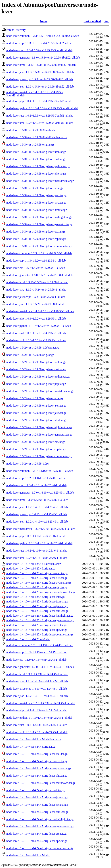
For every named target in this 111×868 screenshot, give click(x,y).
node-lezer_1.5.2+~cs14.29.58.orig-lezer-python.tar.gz (38, 377)
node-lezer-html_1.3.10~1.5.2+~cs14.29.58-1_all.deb (37, 282)
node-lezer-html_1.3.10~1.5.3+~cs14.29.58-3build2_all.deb (41, 65)
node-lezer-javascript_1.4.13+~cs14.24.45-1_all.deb (37, 689)
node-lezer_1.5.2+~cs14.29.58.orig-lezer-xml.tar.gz (36, 362)
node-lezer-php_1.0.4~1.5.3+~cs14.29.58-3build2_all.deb (40, 101)
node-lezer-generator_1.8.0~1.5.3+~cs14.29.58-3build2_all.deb (43, 58)
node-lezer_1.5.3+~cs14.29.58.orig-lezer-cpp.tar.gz (36, 239)
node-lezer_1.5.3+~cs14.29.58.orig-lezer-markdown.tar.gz (40, 181)
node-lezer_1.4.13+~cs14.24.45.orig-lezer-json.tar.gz (37, 797)
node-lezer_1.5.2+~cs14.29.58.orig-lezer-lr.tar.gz (35, 398)
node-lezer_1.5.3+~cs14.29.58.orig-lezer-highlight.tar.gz (39, 217)
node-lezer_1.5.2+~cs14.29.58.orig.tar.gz (30, 355)
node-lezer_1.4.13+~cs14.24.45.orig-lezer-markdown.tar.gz (41, 783)
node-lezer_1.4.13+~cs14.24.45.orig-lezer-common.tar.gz (40, 848)
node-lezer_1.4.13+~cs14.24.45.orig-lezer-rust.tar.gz (37, 761)
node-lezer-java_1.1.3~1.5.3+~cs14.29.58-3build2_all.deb (40, 72)
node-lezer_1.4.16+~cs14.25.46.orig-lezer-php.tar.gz (37, 587)
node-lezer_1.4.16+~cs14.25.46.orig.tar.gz (31, 568)
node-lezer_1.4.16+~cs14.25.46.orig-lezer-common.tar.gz (40, 634)
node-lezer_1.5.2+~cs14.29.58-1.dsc (27, 464)
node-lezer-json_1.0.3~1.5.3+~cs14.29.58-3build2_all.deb (40, 87)
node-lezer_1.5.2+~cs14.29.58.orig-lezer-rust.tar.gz (36, 369)
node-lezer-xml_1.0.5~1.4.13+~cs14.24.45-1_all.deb (37, 732)
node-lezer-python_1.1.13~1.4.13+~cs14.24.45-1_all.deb (39, 718)
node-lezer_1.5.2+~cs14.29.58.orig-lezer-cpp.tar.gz (36, 449)
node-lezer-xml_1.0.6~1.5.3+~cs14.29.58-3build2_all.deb (40, 123)
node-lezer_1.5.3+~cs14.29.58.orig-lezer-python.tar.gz (38, 166)
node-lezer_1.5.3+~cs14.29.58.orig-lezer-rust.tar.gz (36, 159)
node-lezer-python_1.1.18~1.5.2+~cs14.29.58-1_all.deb (39, 326)
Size (106, 21)
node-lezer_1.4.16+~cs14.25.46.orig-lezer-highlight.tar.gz (40, 616)
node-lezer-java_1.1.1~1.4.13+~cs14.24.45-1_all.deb (37, 681)
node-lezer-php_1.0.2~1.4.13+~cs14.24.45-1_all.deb (37, 710)
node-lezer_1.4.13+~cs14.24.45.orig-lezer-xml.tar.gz (37, 754)
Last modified (92, 21)
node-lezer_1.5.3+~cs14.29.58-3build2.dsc (31, 130)
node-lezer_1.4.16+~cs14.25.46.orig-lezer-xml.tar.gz (37, 573)
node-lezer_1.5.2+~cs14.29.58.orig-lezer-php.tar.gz (36, 384)
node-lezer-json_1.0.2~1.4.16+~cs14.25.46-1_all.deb (37, 522)
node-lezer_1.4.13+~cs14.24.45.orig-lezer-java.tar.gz (37, 805)
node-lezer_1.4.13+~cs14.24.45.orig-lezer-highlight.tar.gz (40, 819)
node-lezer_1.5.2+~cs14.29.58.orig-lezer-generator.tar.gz (39, 435)
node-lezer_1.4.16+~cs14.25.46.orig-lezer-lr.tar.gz (35, 597)
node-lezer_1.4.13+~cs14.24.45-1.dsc (28, 855)
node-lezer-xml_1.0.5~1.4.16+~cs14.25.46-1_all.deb (37, 558)
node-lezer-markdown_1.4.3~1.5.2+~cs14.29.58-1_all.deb (40, 311)
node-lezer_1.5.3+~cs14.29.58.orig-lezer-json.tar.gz (36, 195)
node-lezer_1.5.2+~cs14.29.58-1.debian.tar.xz (33, 348)
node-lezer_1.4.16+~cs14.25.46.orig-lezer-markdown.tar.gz (41, 592)
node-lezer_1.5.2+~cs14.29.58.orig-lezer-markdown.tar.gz (40, 391)
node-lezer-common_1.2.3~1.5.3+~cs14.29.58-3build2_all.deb (43, 36)
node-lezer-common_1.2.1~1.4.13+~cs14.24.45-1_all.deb (40, 645)
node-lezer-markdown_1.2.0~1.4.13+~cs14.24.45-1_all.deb (41, 703)
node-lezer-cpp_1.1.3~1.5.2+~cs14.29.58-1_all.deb (36, 261)
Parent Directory (16, 30)
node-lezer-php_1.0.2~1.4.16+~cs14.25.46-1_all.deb (37, 536)
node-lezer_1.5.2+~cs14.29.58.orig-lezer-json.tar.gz (36, 406)
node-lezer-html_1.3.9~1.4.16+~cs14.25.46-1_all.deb (37, 500)
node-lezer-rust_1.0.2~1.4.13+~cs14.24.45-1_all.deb (37, 725)
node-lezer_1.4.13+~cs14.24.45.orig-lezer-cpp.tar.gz (37, 841)
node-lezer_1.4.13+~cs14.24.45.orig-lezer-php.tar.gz (37, 776)
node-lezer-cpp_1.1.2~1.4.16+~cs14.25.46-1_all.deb (37, 478)
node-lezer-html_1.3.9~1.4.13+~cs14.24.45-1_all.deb (37, 674)
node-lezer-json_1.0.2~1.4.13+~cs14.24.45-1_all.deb (37, 696)
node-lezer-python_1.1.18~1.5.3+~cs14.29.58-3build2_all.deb (42, 108)
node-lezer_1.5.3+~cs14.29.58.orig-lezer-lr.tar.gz (35, 188)
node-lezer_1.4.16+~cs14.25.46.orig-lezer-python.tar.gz (39, 583)
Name (44, 21)
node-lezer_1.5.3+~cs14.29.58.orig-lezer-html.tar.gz (37, 210)
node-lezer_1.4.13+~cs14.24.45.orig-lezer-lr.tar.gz (35, 790)
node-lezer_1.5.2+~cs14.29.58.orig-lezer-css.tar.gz (36, 442)
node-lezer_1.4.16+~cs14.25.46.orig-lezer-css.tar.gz (36, 625)
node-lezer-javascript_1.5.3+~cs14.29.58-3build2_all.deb (40, 79)
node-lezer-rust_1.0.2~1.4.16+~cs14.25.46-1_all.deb (37, 551)
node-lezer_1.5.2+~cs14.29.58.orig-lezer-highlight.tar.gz (39, 427)
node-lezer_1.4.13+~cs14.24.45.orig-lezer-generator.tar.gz (40, 826)
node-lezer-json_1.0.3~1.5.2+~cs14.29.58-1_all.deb (36, 304)
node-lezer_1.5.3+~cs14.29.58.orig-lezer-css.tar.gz (36, 232)
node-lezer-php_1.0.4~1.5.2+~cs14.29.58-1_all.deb (36, 319)
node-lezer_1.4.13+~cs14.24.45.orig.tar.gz (31, 747)
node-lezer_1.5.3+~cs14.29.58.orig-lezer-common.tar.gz (39, 246)
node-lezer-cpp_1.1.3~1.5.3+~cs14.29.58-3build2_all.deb (40, 43)
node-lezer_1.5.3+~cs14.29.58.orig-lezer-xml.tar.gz (36, 152)
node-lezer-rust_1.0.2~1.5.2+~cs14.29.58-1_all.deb (36, 333)
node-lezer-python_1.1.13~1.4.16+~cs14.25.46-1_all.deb (39, 543)
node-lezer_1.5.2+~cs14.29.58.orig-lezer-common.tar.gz (39, 456)
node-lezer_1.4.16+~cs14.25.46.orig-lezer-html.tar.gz (37, 611)
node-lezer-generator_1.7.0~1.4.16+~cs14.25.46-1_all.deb (40, 493)
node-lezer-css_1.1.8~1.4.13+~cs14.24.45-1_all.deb (36, 660)
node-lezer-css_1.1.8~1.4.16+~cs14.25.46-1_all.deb (36, 485)
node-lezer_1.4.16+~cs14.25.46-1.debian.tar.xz (34, 564)
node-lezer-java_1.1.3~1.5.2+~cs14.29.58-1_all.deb (36, 290)
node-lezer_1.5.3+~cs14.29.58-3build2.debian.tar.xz (37, 137)
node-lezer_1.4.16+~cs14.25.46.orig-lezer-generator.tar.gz (40, 620)
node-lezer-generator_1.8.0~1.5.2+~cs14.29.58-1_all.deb (39, 275)
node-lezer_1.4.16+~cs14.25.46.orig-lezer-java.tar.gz (37, 606)
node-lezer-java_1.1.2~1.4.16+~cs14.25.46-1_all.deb (37, 507)
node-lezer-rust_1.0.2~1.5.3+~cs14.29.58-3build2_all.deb (40, 116)
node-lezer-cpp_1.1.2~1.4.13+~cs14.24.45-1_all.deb (37, 652)
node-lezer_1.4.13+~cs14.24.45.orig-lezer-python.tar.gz (39, 768)
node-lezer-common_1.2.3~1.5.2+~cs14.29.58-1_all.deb (39, 253)
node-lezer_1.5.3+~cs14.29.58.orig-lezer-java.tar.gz (36, 203)
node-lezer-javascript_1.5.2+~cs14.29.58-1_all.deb (36, 297)
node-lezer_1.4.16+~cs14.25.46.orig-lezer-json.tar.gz (37, 601)
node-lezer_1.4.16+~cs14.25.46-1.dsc (28, 639)
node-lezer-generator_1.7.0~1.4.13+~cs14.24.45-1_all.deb (40, 667)
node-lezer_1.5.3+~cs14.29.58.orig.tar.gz (30, 145)
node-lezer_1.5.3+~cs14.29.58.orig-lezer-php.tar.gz (36, 174)
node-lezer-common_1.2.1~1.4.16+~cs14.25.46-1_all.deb (40, 471)
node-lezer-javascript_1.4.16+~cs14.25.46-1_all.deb (37, 514)
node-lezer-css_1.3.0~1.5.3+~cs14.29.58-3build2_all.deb (39, 50)
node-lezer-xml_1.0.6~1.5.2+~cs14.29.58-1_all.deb (36, 340)
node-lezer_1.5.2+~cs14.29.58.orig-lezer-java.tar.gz (36, 413)
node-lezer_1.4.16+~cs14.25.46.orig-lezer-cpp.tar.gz (37, 630)
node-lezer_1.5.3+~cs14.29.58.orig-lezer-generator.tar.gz (39, 224)
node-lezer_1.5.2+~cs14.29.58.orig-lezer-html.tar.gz (37, 420)
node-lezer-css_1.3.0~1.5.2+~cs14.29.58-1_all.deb (36, 268)
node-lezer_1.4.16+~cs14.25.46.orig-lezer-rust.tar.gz (37, 578)
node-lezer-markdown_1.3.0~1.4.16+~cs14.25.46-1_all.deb (41, 529)
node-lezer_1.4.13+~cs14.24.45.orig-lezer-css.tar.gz (36, 834)
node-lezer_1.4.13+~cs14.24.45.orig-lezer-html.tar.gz (37, 812)
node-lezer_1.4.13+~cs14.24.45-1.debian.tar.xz (34, 739)
